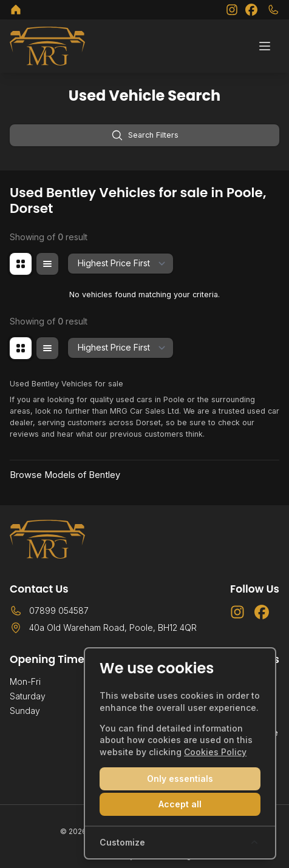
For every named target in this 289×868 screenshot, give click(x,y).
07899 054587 (59, 611)
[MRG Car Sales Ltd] (16, 10)
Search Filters (145, 135)
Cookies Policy (215, 752)
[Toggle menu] (265, 46)
